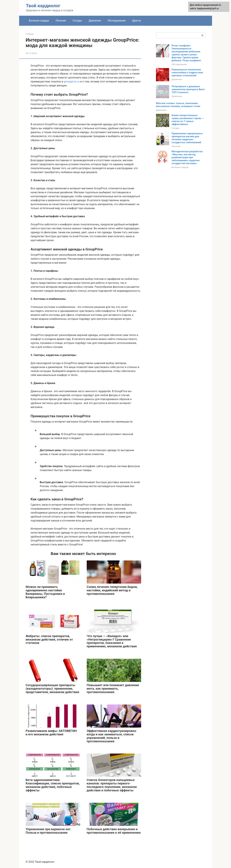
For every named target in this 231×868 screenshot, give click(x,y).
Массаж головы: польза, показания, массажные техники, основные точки (178, 105)
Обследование (117, 21)
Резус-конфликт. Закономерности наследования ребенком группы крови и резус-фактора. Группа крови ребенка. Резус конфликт (186, 53)
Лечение (61, 21)
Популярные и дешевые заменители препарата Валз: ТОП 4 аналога (188, 89)
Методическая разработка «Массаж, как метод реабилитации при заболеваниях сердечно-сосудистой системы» (187, 157)
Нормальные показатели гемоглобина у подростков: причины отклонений (188, 73)
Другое (137, 21)
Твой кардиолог (43, 6)
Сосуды (77, 21)
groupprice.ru (72, 82)
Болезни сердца (39, 21)
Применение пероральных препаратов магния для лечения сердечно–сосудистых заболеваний (187, 138)
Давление (95, 21)
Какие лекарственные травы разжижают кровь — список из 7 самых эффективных (188, 120)
